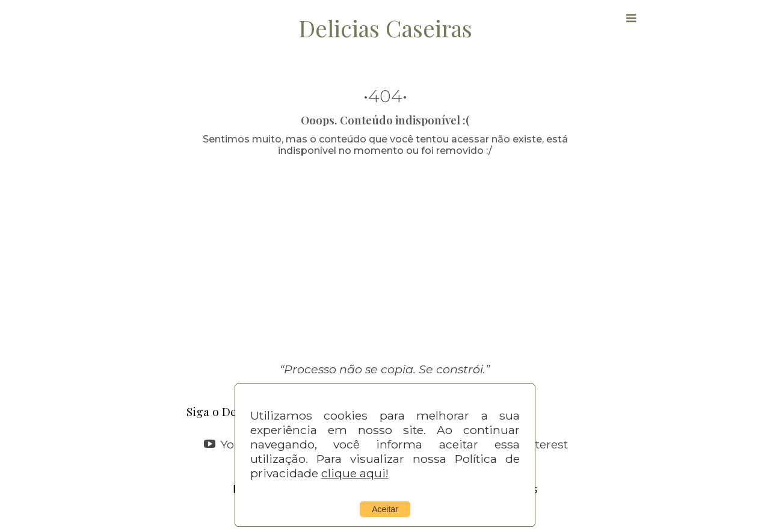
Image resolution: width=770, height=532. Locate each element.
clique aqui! (355, 473)
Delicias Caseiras (385, 28)
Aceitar (385, 509)
